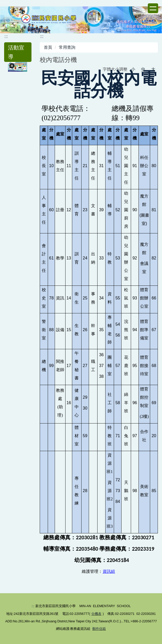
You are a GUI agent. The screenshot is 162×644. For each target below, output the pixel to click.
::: (6, 36)
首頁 (48, 47)
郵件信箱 (99, 629)
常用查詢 (67, 47)
